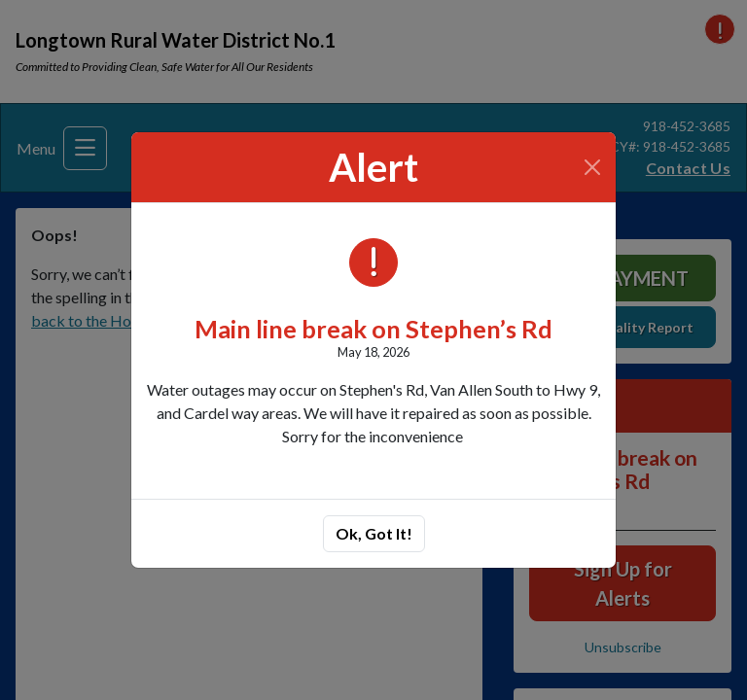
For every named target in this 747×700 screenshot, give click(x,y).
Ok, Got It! (374, 533)
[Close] (593, 167)
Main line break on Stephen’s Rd (373, 329)
